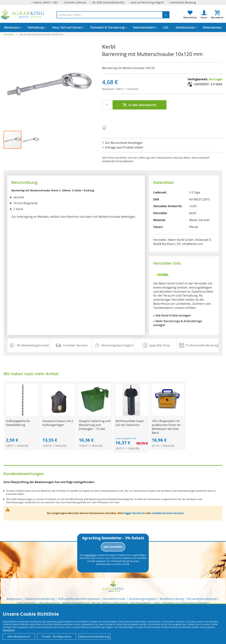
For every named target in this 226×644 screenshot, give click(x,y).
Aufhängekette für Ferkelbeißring (18, 423)
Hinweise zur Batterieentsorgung (185, 603)
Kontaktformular (115, 599)
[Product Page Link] (22, 415)
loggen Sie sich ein (135, 513)
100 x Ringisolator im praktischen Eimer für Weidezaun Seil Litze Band (166, 427)
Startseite (8, 34)
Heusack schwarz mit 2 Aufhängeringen (58, 423)
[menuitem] (12, 27)
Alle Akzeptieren (19, 637)
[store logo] (23, 14)
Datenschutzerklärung (40, 599)
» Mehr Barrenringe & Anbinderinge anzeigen (178, 323)
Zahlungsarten (26, 603)
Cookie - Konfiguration (57, 637)
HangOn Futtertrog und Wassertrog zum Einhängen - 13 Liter (95, 425)
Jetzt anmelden (113, 547)
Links (157, 603)
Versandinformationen (202, 599)
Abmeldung (90, 555)
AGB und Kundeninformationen (79, 599)
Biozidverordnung (172, 599)
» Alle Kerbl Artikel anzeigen (172, 315)
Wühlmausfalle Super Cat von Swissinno (130, 423)
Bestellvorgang (49, 603)
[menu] (113, 27)
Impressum (14, 599)
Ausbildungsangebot (143, 599)
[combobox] (113, 15)
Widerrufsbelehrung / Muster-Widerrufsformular (95, 603)
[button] (31, 140)
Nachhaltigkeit (141, 603)
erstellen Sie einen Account (168, 513)
